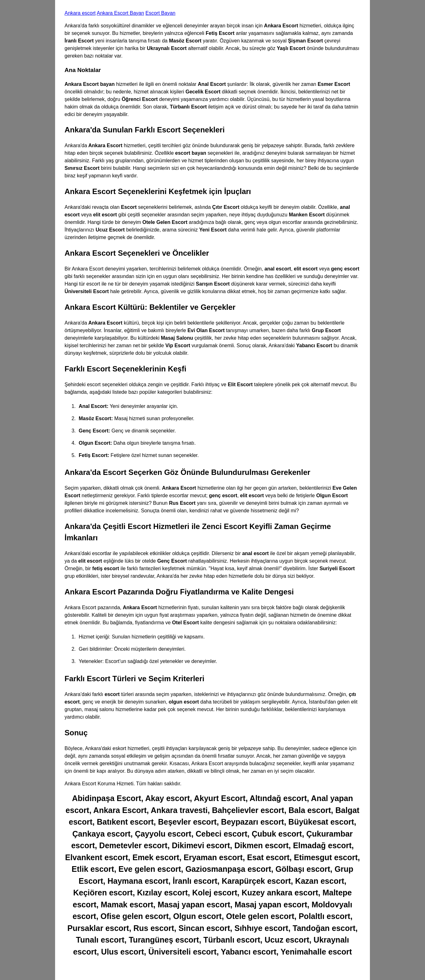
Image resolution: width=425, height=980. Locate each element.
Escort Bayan (160, 13)
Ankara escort (80, 13)
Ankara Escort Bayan (120, 13)
